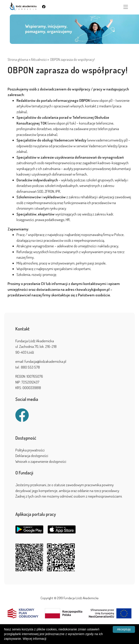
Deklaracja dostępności (32, 456)
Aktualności (39, 59)
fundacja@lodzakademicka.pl (45, 361)
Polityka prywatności (30, 450)
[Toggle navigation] (126, 7)
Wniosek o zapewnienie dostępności (41, 461)
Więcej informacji (35, 639)
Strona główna (18, 59)
